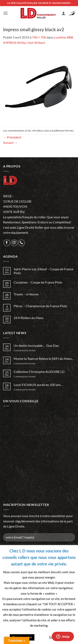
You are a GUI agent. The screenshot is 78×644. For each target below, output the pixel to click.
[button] (5, 13)
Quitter (42, 637)
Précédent (12, 137)
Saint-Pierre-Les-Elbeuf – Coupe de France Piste (43, 271)
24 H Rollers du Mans (29, 318)
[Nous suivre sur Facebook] (7, 243)
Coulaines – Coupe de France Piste (38, 282)
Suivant (10, 142)
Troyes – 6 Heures (26, 294)
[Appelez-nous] (21, 243)
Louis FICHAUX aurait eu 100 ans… (38, 385)
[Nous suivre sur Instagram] (14, 243)
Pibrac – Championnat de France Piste (40, 306)
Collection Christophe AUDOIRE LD (39, 372)
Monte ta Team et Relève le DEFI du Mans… (44, 359)
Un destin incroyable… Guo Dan (36, 345)
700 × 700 (39, 37)
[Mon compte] (64, 13)
